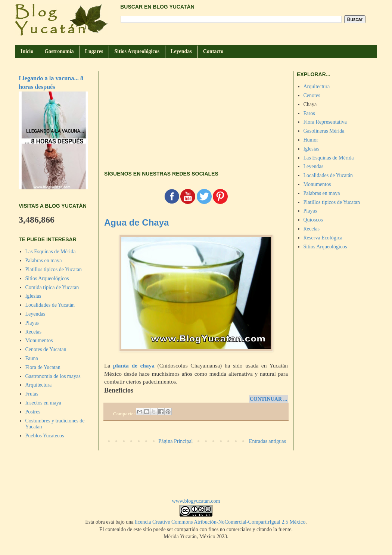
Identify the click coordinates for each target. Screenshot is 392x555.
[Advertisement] (196, 115)
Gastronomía (59, 51)
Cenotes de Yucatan (46, 349)
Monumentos (39, 340)
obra (100, 522)
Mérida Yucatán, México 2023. (196, 537)
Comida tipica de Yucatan (52, 287)
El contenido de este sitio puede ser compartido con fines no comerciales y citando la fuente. (196, 529)
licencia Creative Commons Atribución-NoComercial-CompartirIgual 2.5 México (220, 522)
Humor (311, 140)
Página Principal (175, 441)
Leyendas (181, 51)
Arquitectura (39, 385)
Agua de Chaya (136, 222)
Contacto (213, 51)
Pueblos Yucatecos (45, 436)
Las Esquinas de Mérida (51, 252)
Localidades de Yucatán (50, 305)
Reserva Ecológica (323, 238)
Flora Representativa (325, 122)
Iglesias (33, 296)
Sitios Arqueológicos (137, 51)
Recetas (34, 332)
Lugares (94, 51)
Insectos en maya (43, 403)
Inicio (27, 51)
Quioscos (313, 220)
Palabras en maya (44, 261)
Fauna (32, 358)
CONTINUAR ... (268, 399)
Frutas (32, 394)
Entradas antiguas (267, 441)
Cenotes (312, 95)
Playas (32, 323)
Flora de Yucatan (43, 367)
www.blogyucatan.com (196, 501)
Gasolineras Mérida (324, 131)
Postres (33, 412)
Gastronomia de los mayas (53, 376)
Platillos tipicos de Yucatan (54, 269)
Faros (309, 113)
